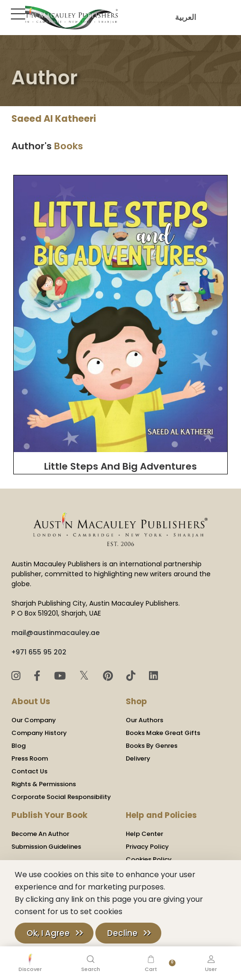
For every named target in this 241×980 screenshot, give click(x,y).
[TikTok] (132, 676)
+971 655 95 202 (39, 652)
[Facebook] (38, 676)
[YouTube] (61, 676)
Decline (122, 933)
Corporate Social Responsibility (61, 797)
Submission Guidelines (46, 847)
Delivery (138, 758)
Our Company (34, 720)
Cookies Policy (149, 859)
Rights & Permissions (44, 784)
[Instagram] (17, 676)
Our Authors (144, 720)
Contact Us (29, 771)
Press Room (30, 758)
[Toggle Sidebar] (16, 14)
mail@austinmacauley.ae (56, 633)
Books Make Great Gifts (163, 733)
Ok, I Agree (48, 933)
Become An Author (40, 834)
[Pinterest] (109, 676)
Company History (39, 733)
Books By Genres (152, 746)
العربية (183, 17)
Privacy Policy (147, 847)
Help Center (144, 834)
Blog (19, 746)
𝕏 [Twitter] (86, 676)
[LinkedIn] (153, 676)
